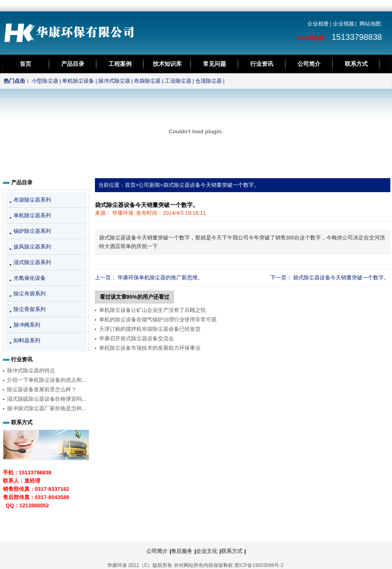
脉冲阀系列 (27, 325)
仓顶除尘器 (209, 81)
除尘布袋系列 (30, 294)
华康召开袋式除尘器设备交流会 (136, 338)
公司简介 (309, 64)
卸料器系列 (27, 340)
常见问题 (214, 64)
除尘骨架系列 (30, 309)
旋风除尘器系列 (32, 247)
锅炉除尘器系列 (32, 231)
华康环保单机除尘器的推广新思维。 (160, 278)
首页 (25, 64)
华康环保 (123, 213)
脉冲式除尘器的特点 (31, 370)
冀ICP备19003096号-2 (259, 565)
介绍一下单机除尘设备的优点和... (47, 380)
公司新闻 (149, 185)
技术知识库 (167, 64)
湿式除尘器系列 (32, 262)
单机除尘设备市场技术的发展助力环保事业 (150, 348)
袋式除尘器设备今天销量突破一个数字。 (211, 185)
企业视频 (344, 24)
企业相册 (318, 24)
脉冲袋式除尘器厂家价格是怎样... (47, 408)
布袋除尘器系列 (32, 200)
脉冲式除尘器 (114, 81)
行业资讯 (262, 64)
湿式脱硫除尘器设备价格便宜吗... (47, 399)
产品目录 (73, 64)
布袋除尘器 (147, 81)
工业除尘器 (178, 81)
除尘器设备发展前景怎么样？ (42, 389)
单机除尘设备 (78, 81)
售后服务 (182, 551)
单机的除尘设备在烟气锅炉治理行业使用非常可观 (158, 319)
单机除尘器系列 (32, 215)
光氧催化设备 (30, 278)
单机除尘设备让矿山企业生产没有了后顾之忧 (152, 310)
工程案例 (120, 64)
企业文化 (207, 551)
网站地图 (370, 24)
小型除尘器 (45, 81)
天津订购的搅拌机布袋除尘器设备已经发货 (150, 329)
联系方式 (356, 64)
